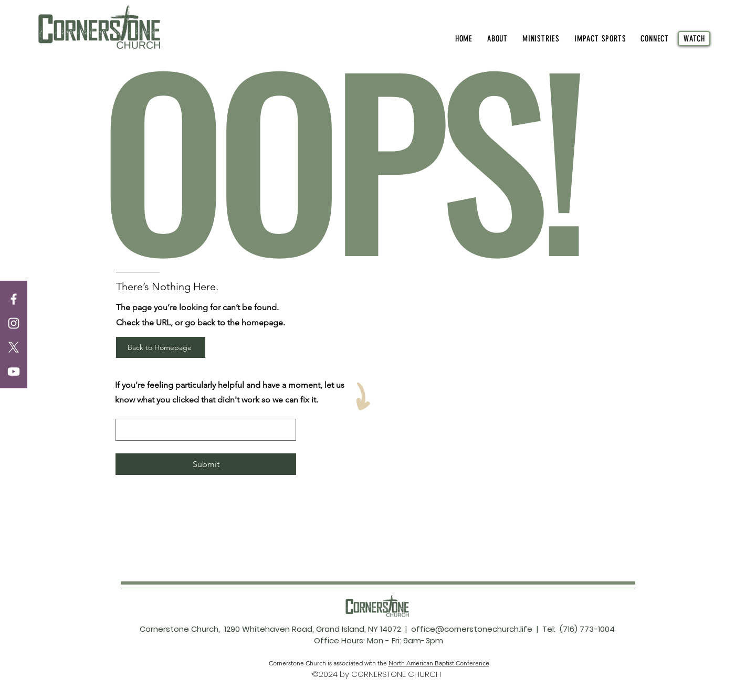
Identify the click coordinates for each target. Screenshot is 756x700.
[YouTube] (14, 372)
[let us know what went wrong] (203, 430)
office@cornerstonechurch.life (472, 629)
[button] (497, 39)
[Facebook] (14, 299)
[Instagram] (14, 323)
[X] (14, 347)
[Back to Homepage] (161, 347)
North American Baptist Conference (439, 663)
